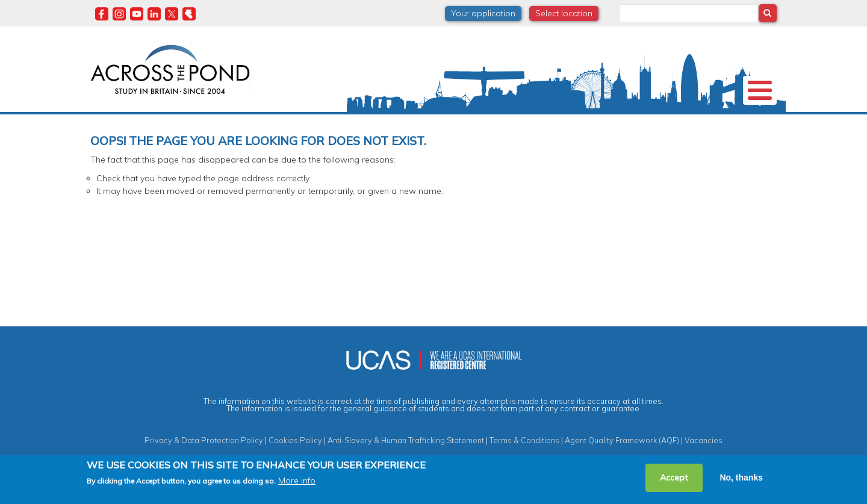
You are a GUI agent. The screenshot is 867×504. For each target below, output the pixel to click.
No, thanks (741, 478)
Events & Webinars (623, 123)
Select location (564, 13)
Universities (183, 123)
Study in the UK (257, 123)
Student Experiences (523, 123)
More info (297, 481)
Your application (483, 13)
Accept (674, 478)
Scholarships (335, 123)
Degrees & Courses (422, 123)
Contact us (704, 123)
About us (120, 123)
